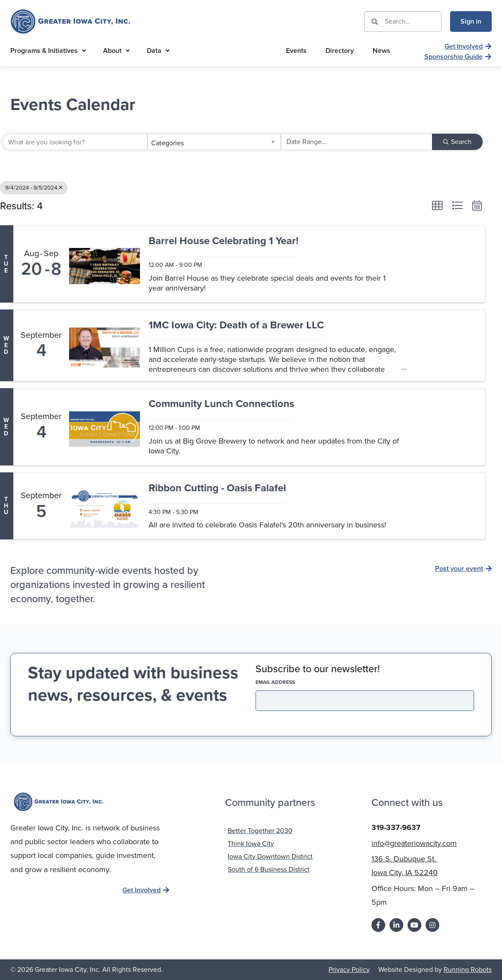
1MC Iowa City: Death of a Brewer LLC (236, 326)
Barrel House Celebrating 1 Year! (224, 241)
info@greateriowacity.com (414, 843)
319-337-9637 (396, 827)
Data (158, 51)
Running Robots (468, 969)
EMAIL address (290, 682)
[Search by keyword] (75, 142)
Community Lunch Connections (221, 404)
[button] (437, 205)
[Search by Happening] (357, 142)
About (116, 51)
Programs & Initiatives (48, 51)
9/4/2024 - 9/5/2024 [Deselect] (34, 187)
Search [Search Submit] (457, 142)
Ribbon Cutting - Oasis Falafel (217, 488)
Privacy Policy (349, 969)
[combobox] (214, 142)
